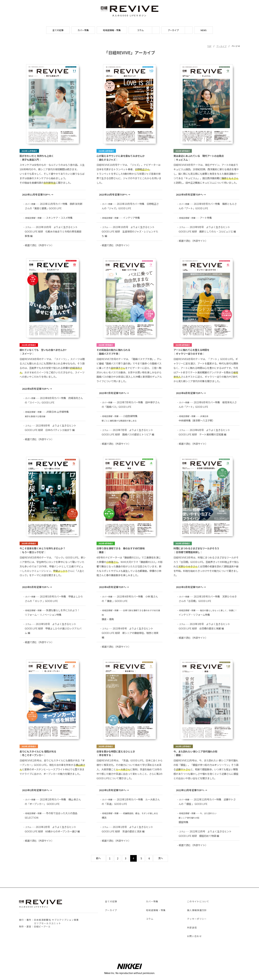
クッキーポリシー (197, 919)
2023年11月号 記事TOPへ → (38, 194)
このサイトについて (198, 901)
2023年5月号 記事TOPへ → (37, 587)
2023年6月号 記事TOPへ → (191, 393)
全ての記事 (58, 30)
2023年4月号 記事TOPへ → (114, 587)
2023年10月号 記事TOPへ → (115, 194)
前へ (98, 858)
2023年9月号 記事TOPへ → (191, 194)
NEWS (204, 30)
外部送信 (192, 928)
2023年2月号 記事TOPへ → (37, 790)
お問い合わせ (194, 936)
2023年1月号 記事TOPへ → (114, 790)
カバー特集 (83, 30)
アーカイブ (173, 30)
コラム (140, 30)
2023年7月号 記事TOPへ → (114, 393)
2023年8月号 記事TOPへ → (37, 389)
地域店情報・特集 (112, 30)
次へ (161, 858)
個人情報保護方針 (197, 910)
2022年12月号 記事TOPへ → (192, 790)
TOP (209, 46)
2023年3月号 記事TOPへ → (191, 587)
